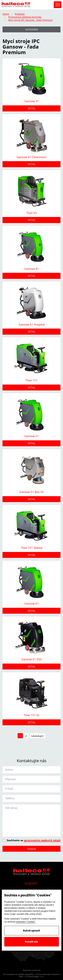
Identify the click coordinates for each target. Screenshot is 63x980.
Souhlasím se (32, 840)
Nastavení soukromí (32, 970)
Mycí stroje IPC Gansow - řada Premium (30, 20)
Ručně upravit (32, 931)
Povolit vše (32, 942)
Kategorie (32, 29)
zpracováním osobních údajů (42, 840)
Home (6, 14)
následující (37, 736)
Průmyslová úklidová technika (25, 17)
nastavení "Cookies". (26, 922)
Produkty (20, 14)
